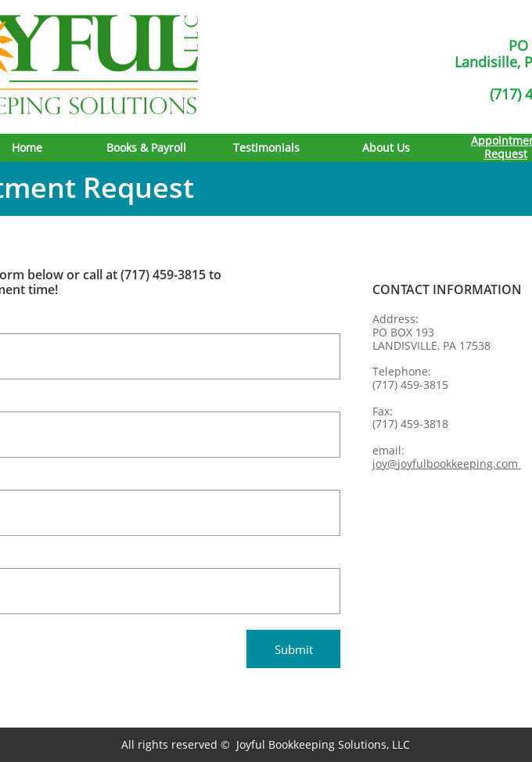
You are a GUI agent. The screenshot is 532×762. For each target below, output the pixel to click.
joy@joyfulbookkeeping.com (447, 464)
